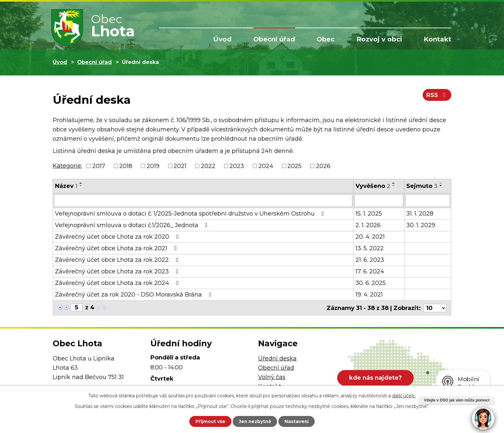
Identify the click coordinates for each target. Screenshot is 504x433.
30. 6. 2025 (371, 283)
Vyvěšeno (373, 186)
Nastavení (299, 421)
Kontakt (437, 39)
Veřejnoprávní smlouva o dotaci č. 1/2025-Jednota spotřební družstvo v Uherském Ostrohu (191, 213)
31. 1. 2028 (420, 213)
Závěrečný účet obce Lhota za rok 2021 (117, 248)
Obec (326, 39)
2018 (126, 166)
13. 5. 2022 (370, 248)
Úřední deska (277, 358)
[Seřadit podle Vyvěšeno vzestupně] (394, 183)
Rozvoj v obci (379, 39)
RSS (437, 96)
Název (66, 186)
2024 (266, 166)
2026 (323, 166)
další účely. (404, 395)
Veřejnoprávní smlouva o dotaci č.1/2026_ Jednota (133, 225)
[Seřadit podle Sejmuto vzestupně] (441, 183)
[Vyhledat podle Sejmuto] (428, 200)
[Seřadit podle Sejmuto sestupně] (441, 186)
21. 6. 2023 (370, 260)
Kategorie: (67, 166)
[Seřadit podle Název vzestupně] (81, 183)
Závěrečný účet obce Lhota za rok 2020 (118, 236)
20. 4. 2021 (370, 236)
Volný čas (272, 376)
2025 (294, 166)
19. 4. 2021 (369, 294)
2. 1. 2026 (368, 225)
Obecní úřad (274, 39)
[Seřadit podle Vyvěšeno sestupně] (394, 186)
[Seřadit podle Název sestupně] (81, 186)
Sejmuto (422, 186)
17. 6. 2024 (370, 271)
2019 (153, 166)
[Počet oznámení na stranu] (435, 307)
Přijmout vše (208, 421)
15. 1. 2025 (369, 213)
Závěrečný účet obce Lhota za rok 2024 (118, 283)
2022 (208, 166)
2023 (237, 166)
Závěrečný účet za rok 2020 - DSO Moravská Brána (134, 294)
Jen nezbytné (255, 421)
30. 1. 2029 (421, 225)
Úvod (222, 39)
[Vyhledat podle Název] (203, 200)
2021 (180, 166)
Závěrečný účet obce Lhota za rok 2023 (118, 271)
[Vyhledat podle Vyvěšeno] (379, 200)
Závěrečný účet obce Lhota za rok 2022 (118, 260)
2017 (99, 166)
